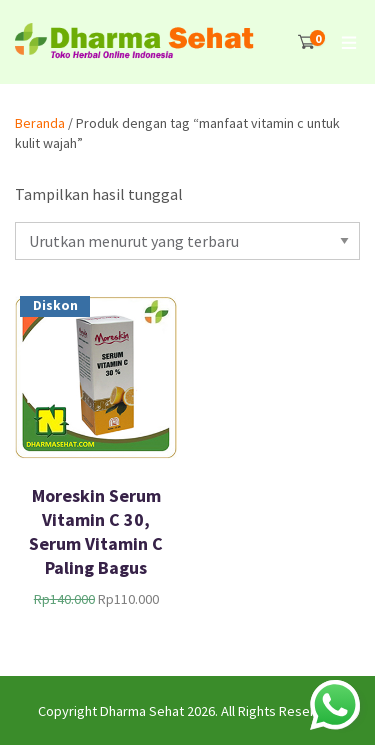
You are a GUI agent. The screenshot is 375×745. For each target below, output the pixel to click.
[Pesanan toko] (187, 241)
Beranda (40, 123)
